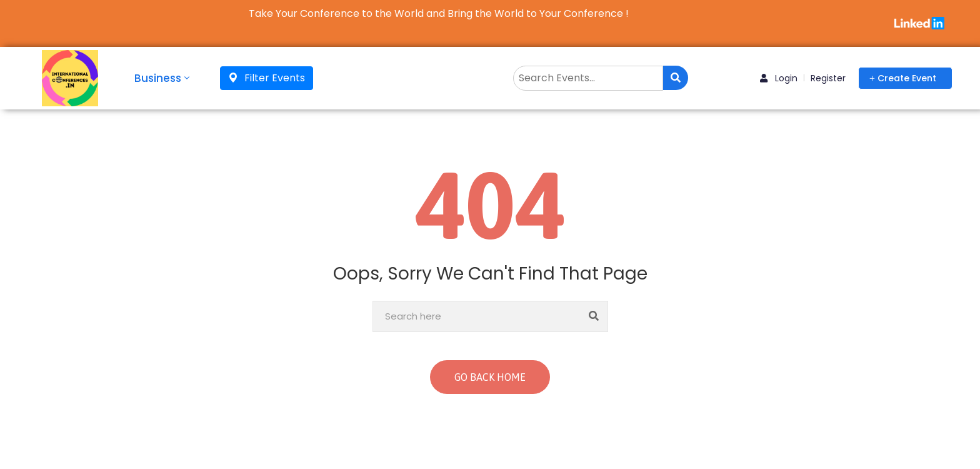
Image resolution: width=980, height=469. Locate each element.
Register (828, 78)
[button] (905, 78)
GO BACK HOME (490, 377)
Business (163, 78)
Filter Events (267, 78)
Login (779, 78)
